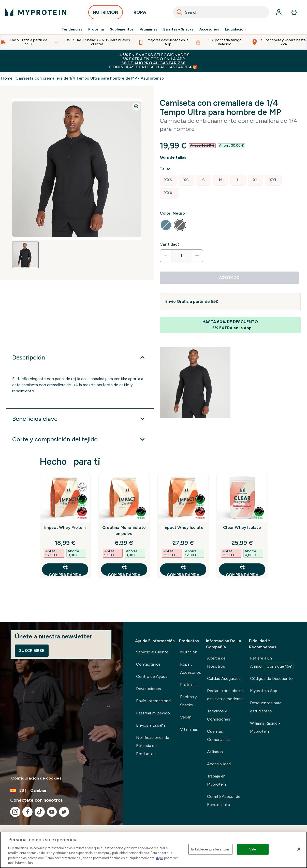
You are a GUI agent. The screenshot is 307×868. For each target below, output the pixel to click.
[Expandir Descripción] (80, 357)
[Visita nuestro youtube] (52, 812)
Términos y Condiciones (219, 715)
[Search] (180, 12)
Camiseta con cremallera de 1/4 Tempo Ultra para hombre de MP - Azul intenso (90, 78)
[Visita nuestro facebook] (27, 812)
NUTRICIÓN (106, 14)
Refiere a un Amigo (272, 663)
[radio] (168, 180)
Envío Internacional (154, 701)
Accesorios (209, 29)
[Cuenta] (279, 12)
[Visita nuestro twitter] (64, 812)
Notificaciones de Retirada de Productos (153, 746)
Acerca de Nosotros (216, 662)
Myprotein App (264, 691)
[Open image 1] (25, 255)
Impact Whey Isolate (183, 527)
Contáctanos (148, 664)
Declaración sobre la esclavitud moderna (225, 695)
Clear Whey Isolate (242, 527)
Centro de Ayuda (152, 676)
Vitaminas (148, 29)
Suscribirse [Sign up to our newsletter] (32, 650)
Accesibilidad (219, 764)
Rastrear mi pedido (153, 713)
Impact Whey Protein (65, 527)
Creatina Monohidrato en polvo (124, 530)
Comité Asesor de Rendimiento (224, 800)
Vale (253, 849)
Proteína (96, 29)
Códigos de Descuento (271, 678)
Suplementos (122, 29)
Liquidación (235, 29)
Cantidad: (170, 244)
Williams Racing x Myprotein (265, 727)
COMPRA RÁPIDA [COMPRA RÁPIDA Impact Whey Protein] (65, 570)
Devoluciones (149, 689)
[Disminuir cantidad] (166, 256)
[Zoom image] (136, 107)
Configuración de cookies (36, 778)
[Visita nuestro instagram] (15, 812)
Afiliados (215, 752)
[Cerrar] (299, 849)
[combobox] (221, 12)
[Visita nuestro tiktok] (40, 812)
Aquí (160, 858)
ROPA (140, 14)
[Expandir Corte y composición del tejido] (80, 439)
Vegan (186, 717)
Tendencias (72, 29)
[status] (181, 256)
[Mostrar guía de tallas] (230, 157)
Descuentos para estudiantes (266, 707)
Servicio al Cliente (152, 652)
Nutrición (189, 652)
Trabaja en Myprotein (216, 780)
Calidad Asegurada (224, 678)
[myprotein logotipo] (36, 12)
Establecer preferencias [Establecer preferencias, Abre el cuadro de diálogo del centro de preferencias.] (210, 849)
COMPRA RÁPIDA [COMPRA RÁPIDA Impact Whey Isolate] (183, 570)
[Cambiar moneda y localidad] (61, 790)
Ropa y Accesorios (191, 668)
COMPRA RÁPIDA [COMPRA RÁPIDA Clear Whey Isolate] (242, 570)
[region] (153, 850)
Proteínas (189, 685)
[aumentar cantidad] (197, 256)
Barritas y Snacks (178, 29)
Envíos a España (151, 725)
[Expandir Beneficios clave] (80, 419)
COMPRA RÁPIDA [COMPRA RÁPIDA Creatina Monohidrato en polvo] (124, 570)
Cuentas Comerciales (218, 735)
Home (7, 78)
